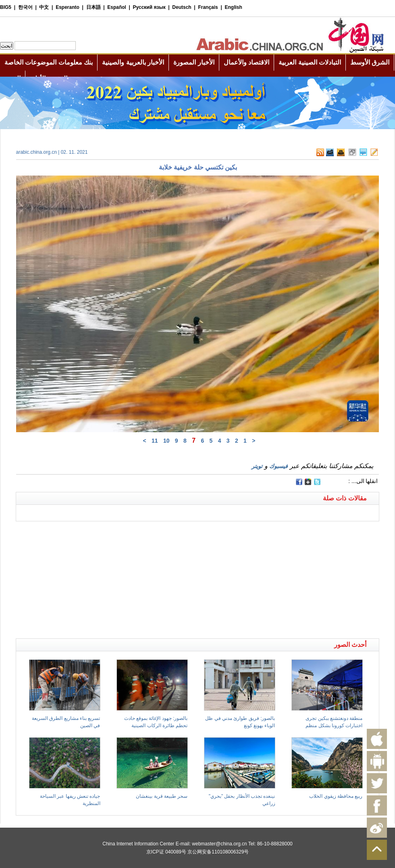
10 (166, 441)
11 (155, 441)
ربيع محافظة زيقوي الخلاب (336, 796)
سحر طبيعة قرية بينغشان (162, 796)
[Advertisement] (107, 531)
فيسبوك (279, 466)
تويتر (257, 466)
